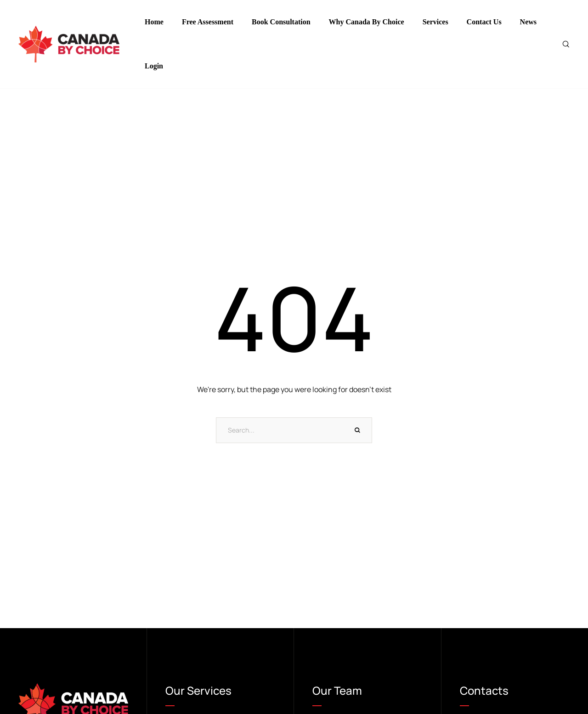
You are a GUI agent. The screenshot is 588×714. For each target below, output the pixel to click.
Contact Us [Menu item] (484, 22)
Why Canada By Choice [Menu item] (367, 22)
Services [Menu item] (435, 22)
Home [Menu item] (154, 22)
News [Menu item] (528, 22)
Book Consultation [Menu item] (281, 22)
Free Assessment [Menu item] (208, 22)
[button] (567, 679)
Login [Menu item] (154, 66)
